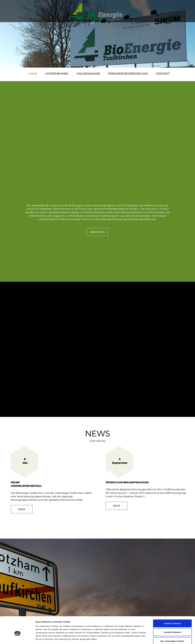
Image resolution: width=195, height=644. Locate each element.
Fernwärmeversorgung (128, 74)
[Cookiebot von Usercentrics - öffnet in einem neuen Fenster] (18, 639)
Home (33, 74)
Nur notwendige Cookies (172, 626)
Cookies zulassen (172, 609)
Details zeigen (144, 639)
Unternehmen (57, 74)
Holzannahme (88, 74)
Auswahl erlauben (172, 617)
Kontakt (163, 74)
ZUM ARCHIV (97, 441)
